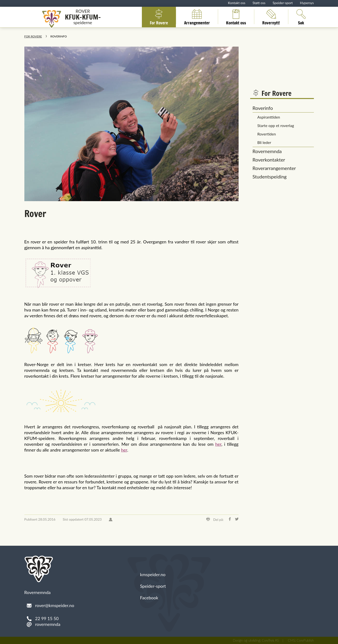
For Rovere (159, 17)
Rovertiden (267, 134)
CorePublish (305, 640)
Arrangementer (197, 17)
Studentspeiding (270, 177)
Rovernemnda (267, 151)
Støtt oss (259, 3)
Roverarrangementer (274, 168)
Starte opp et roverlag (276, 125)
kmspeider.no (153, 574)
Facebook (149, 598)
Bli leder (264, 142)
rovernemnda (48, 624)
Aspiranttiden (269, 117)
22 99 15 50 (47, 618)
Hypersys (307, 3)
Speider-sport (283, 3)
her (218, 444)
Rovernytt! (271, 17)
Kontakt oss (237, 3)
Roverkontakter (269, 160)
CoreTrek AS (270, 640)
